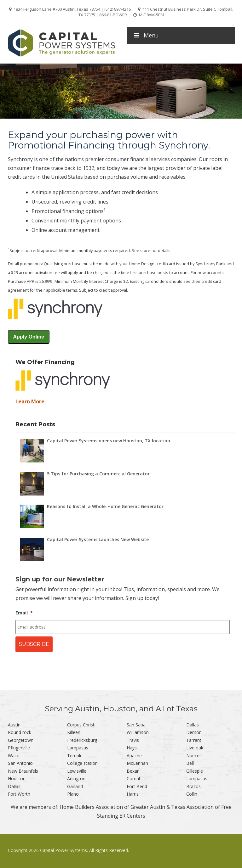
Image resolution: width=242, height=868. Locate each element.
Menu (146, 35)
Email (24, 613)
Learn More (30, 401)
